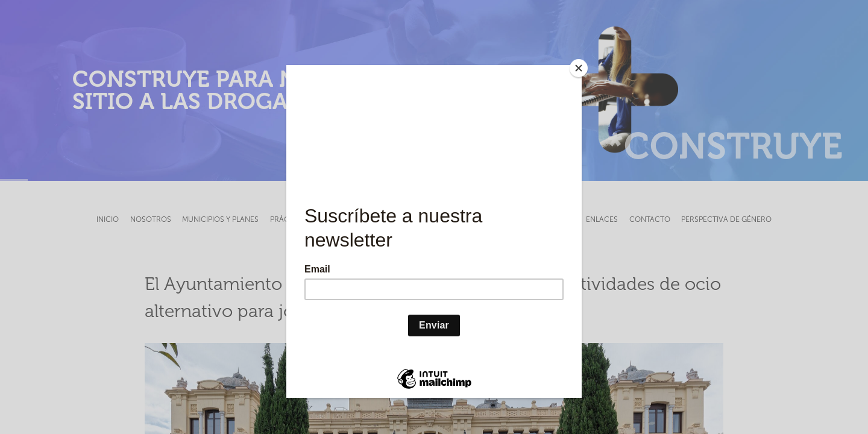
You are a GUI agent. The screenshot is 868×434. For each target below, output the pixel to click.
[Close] (579, 68)
